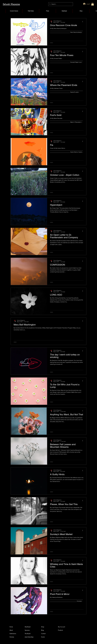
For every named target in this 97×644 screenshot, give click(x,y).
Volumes (12, 637)
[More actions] (83, 22)
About (11, 630)
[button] (93, 4)
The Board (28, 634)
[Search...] (60, 4)
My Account (62, 627)
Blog (42, 630)
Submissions (13, 634)
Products (60, 630)
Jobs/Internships (29, 637)
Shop (43, 627)
